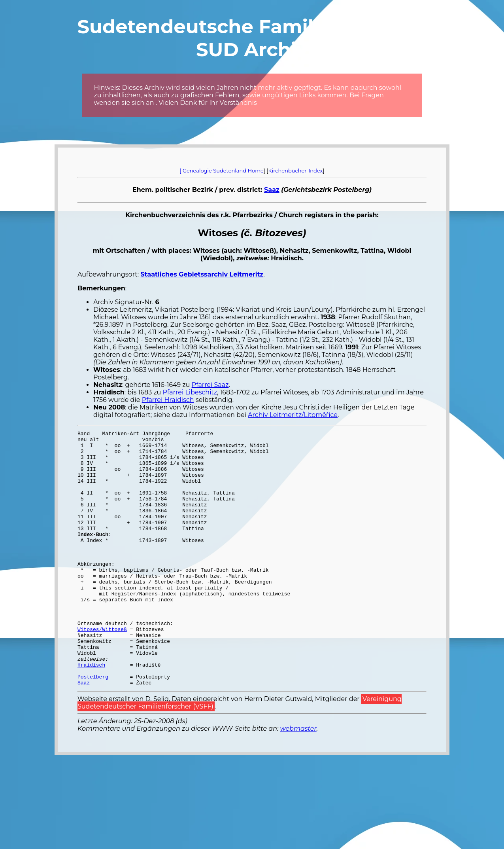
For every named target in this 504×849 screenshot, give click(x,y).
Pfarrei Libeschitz (190, 392)
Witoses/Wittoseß (102, 669)
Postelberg (93, 726)
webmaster (298, 780)
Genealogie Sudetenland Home (223, 171)
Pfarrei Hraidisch (168, 400)
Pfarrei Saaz (210, 385)
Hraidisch (91, 712)
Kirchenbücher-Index (296, 171)
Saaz (272, 190)
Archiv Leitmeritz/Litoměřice (293, 415)
